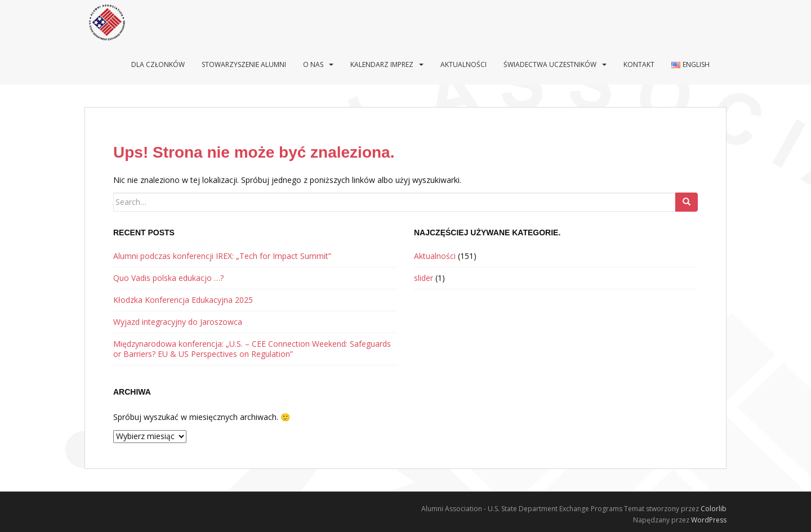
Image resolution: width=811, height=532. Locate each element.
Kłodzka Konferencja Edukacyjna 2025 (183, 300)
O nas (313, 64)
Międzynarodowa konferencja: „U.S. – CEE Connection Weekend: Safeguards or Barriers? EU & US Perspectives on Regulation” (252, 349)
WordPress (709, 520)
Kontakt (639, 64)
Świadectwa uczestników (550, 64)
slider (424, 278)
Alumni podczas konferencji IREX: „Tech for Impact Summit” (222, 256)
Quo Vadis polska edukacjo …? (168, 278)
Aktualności (464, 64)
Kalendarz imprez (382, 64)
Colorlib (714, 509)
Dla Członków (158, 64)
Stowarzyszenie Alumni (244, 64)
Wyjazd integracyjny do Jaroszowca (178, 322)
